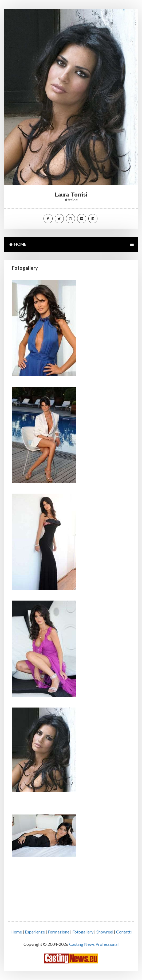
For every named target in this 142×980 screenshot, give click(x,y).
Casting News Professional (94, 944)
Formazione (59, 932)
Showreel (105, 932)
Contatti (124, 932)
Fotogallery (83, 932)
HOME (17, 244)
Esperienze (35, 932)
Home (16, 932)
